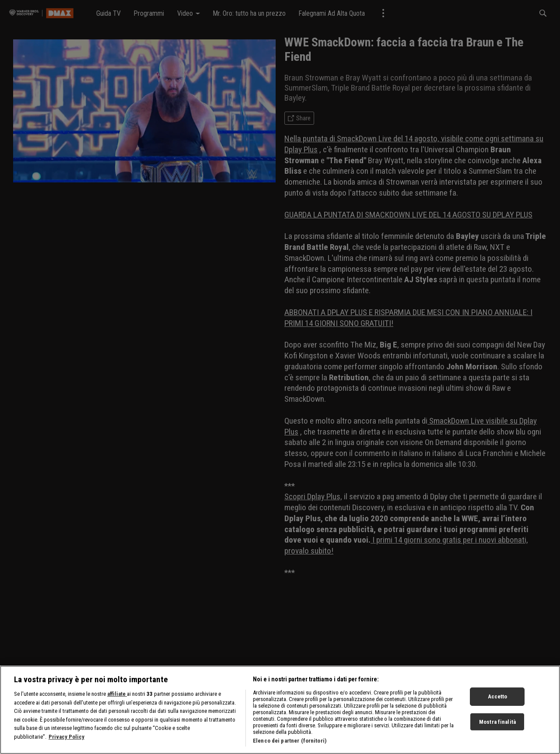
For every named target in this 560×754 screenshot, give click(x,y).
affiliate (117, 697)
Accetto (498, 700)
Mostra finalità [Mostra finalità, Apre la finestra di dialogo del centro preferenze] (497, 725)
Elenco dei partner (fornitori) (290, 744)
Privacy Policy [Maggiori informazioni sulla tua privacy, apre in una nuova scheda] (66, 740)
